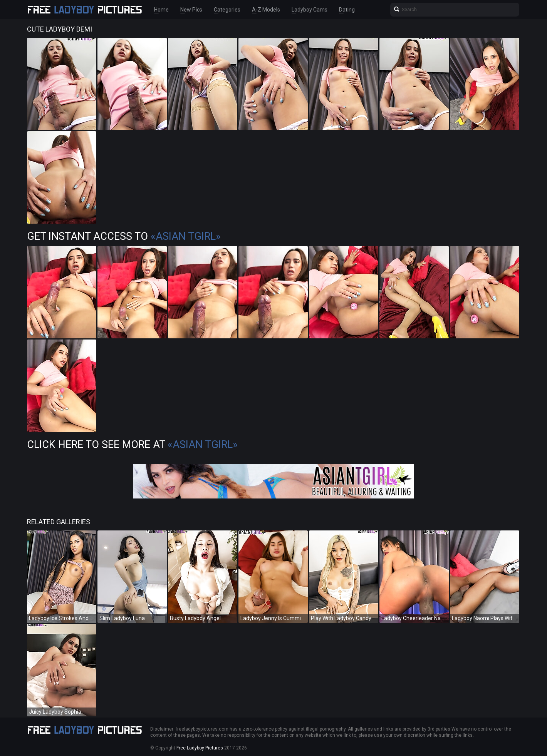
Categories (227, 10)
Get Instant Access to (124, 236)
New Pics (191, 10)
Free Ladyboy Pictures (200, 748)
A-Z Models (266, 10)
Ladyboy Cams (310, 10)
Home (161, 10)
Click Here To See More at (132, 445)
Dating (347, 10)
